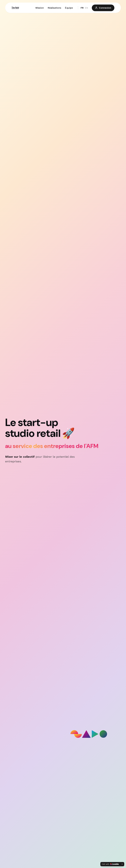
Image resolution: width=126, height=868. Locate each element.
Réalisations (54, 8)
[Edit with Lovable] (110, 864)
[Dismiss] (122, 864)
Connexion (103, 8)
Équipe (69, 8)
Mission (40, 8)
